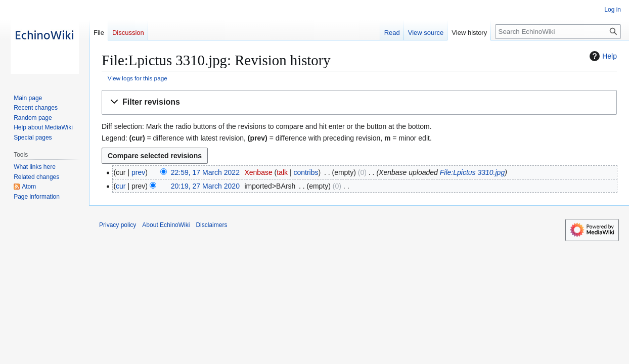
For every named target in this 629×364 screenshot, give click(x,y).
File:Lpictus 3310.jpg (472, 172)
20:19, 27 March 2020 (205, 186)
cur (121, 186)
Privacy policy (118, 225)
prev (138, 172)
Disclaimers (211, 225)
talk (282, 172)
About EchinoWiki (166, 225)
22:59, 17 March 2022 (205, 172)
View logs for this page (138, 78)
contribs (306, 172)
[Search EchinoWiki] (558, 32)
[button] (359, 102)
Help (602, 56)
